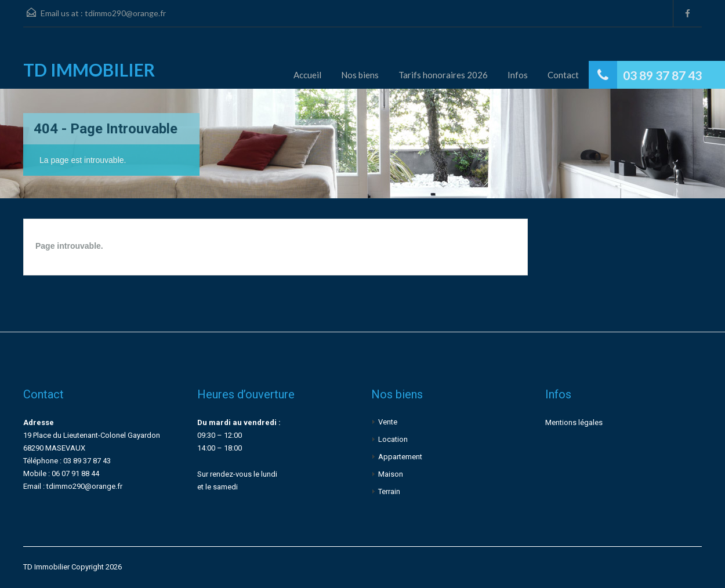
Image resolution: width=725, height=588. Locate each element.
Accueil (307, 75)
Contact (563, 75)
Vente (388, 422)
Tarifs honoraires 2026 (443, 75)
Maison (391, 474)
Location (393, 439)
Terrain (389, 491)
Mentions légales (574, 422)
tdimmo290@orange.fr (125, 13)
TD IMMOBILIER (89, 70)
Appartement (400, 457)
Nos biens (360, 75)
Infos (518, 75)
